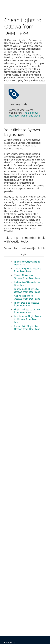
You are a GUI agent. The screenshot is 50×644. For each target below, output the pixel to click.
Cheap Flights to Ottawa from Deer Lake (28, 270)
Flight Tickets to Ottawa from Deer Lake (28, 311)
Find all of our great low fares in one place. (25, 114)
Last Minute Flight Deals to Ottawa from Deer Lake (28, 319)
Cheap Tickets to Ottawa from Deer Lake (27, 277)
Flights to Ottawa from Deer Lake (27, 263)
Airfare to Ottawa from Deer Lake (27, 284)
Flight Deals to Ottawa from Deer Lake (27, 304)
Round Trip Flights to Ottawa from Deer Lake (27, 327)
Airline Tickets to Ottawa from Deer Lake (27, 297)
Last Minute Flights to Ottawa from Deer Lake (27, 290)
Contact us (10, 643)
